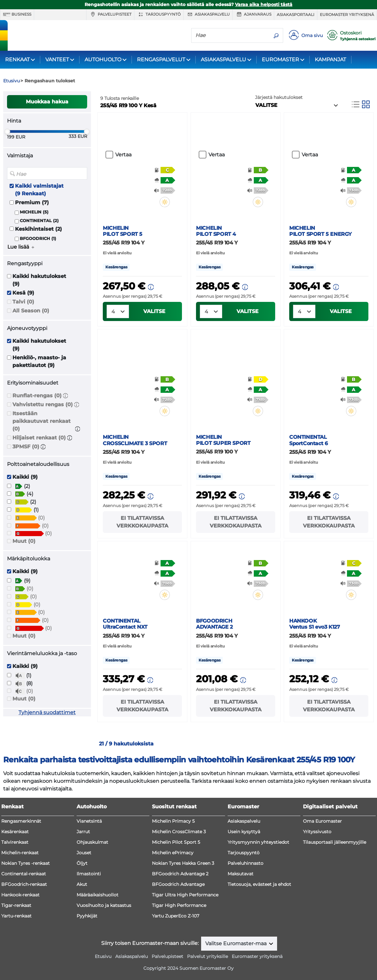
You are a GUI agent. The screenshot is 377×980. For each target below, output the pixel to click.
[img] (169, 202)
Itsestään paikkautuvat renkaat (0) (41, 421)
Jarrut (83, 832)
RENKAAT (17, 60)
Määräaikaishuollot (98, 895)
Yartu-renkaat (16, 916)
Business (17, 14)
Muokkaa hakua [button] (47, 102)
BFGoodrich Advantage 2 (180, 874)
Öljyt (82, 863)
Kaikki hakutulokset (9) (39, 280)
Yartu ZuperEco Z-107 (176, 916)
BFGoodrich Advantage (178, 884)
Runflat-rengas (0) (37, 396)
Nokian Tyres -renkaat (26, 863)
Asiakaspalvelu (208, 14)
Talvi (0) (23, 302)
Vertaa (123, 155)
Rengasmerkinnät (21, 821)
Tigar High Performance (179, 905)
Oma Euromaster (322, 821)
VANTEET (57, 60)
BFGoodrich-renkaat (24, 884)
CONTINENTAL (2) (39, 221)
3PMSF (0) (26, 447)
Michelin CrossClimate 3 (179, 832)
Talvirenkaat (15, 842)
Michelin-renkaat (20, 853)
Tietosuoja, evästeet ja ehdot (259, 884)
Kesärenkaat (15, 832)
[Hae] (230, 35)
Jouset (84, 853)
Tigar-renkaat (16, 905)
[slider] (7, 131)
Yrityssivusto (317, 832)
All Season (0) (31, 311)
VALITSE (154, 311)
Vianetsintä (89, 821)
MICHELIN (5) (34, 212)
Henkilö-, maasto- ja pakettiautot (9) (39, 361)
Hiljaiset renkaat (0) (39, 438)
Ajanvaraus (253, 14)
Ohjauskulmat (92, 842)
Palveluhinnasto (245, 863)
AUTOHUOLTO (103, 60)
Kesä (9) (23, 293)
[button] (65, 396)
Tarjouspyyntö (159, 14)
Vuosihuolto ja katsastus (104, 905)
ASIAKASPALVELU (223, 60)
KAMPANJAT (330, 60)
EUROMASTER (280, 60)
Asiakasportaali (296, 15)
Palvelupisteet (110, 14)
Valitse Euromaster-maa (237, 943)
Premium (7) (32, 202)
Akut (82, 884)
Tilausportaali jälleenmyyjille (335, 842)
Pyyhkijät (87, 916)
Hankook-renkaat (20, 895)
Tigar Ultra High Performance (185, 895)
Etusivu (103, 956)
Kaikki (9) (25, 477)
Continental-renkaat (24, 874)
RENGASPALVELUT (161, 60)
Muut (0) (24, 541)
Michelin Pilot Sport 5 (176, 842)
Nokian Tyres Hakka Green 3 (183, 863)
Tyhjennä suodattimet (47, 712)
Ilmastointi (89, 874)
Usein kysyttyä (244, 832)
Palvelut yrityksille (207, 956)
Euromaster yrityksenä (347, 15)
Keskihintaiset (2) (38, 229)
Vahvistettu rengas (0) (43, 404)
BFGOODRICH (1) (38, 239)
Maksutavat (241, 874)
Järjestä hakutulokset (279, 97)
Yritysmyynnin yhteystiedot (258, 842)
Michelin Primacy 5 (173, 821)
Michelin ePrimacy (173, 853)
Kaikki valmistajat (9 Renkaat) (39, 190)
